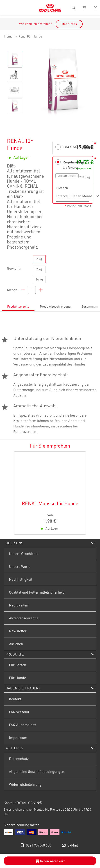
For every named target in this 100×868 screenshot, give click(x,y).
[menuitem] (50, 543)
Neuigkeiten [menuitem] (19, 605)
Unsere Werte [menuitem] (20, 566)
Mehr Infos (69, 24)
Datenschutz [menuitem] (19, 759)
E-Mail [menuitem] (73, 845)
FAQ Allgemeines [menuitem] (23, 725)
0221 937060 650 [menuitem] (39, 845)
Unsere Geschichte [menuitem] (24, 554)
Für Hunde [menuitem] (17, 678)
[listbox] (85, 196)
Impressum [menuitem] (18, 738)
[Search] (74, 8)
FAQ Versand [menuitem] (19, 712)
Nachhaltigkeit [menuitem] (21, 579)
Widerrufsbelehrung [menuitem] (25, 784)
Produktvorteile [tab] (18, 307)
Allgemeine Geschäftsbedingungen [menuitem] (37, 771)
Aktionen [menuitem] (16, 644)
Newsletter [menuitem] (18, 631)
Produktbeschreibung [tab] (55, 307)
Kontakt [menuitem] (15, 699)
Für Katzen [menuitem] (18, 665)
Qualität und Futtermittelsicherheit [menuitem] (36, 592)
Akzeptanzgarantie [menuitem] (24, 618)
